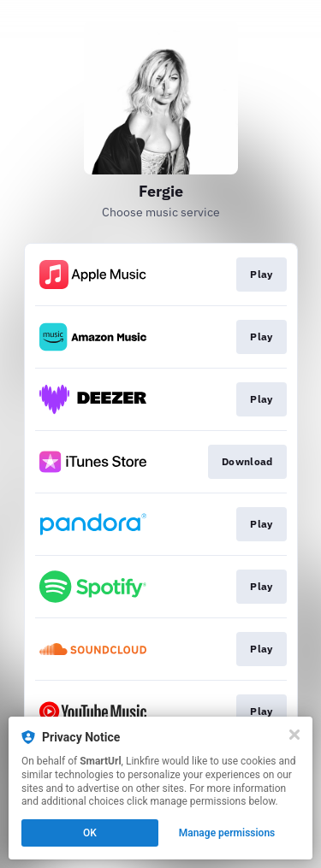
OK (90, 833)
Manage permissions (227, 833)
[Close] (294, 735)
